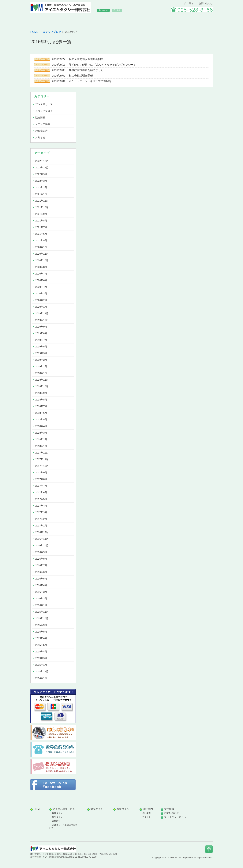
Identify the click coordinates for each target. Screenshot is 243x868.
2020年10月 (42, 260)
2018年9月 (41, 393)
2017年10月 (42, 466)
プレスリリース (44, 104)
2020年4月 (41, 287)
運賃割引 (56, 821)
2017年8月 (41, 479)
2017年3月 (41, 512)
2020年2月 (41, 300)
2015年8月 (41, 632)
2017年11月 (42, 459)
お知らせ (40, 137)
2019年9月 (41, 327)
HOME (49, 19)
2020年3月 (41, 294)
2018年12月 (42, 373)
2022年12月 (42, 161)
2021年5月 (41, 240)
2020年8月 (41, 267)
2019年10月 (42, 320)
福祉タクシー (158, 19)
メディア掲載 (43, 124)
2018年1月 (41, 446)
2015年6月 (41, 638)
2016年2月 (41, 599)
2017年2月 (41, 519)
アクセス (147, 817)
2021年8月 (41, 221)
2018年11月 (42, 380)
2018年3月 (41, 433)
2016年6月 (41, 572)
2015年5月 (41, 645)
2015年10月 (42, 618)
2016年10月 (42, 545)
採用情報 (194, 19)
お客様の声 (41, 131)
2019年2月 (41, 360)
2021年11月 (42, 201)
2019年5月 (41, 347)
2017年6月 (41, 492)
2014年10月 (42, 678)
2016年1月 (41, 605)
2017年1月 (41, 526)
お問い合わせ (206, 3)
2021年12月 (42, 194)
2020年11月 (42, 254)
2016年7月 (41, 565)
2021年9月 (41, 214)
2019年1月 (41, 366)
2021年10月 (42, 207)
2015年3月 (41, 658)
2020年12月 (42, 247)
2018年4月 (41, 426)
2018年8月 (41, 400)
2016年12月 (42, 532)
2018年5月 (41, 420)
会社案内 (189, 3)
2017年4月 (41, 506)
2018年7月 (41, 406)
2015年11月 (42, 612)
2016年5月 (41, 579)
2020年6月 (41, 280)
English (117, 10)
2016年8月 (41, 559)
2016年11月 (42, 539)
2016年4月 (41, 585)
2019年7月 (41, 340)
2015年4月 (41, 652)
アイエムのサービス (85, 19)
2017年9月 (41, 473)
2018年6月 (41, 413)
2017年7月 (41, 486)
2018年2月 (41, 439)
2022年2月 (41, 187)
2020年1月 (41, 307)
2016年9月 (41, 552)
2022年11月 (42, 168)
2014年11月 (42, 671)
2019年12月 (42, 313)
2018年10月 (42, 386)
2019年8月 (41, 333)
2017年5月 (41, 499)
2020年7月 (41, 274)
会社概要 (147, 813)
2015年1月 (41, 665)
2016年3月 (41, 592)
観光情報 (40, 118)
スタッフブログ (52, 32)
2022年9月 (41, 174)
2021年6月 (41, 234)
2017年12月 (42, 453)
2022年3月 (41, 181)
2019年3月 (41, 353)
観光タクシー (121, 19)
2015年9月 (41, 625)
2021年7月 (41, 227)
